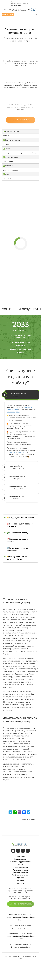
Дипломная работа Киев (20, 947)
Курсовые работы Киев (21, 928)
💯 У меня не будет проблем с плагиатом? (20, 525)
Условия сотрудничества (20, 862)
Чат (5, 10)
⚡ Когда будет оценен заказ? (20, 518)
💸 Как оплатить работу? (18, 533)
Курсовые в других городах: (21, 914)
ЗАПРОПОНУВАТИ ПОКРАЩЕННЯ (20, 904)
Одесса (19, 917)
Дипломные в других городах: (21, 933)
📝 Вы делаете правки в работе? (18, 540)
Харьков (26, 917)
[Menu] (35, 4)
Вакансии (20, 880)
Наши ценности (21, 859)
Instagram (12, 452)
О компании (21, 856)
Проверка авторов (21, 870)
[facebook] (23, 851)
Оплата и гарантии (21, 872)
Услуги (20, 865)
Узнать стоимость (21, 120)
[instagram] (28, 851)
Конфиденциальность (21, 875)
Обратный (35, 10)
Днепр (21, 920)
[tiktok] (18, 851)
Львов (32, 917)
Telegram (21, 452)
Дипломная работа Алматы (20, 944)
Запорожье (11, 917)
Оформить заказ (8, 14)
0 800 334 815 (16, 9)
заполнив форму (13, 412)
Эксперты (21, 883)
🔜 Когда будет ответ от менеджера (17, 549)
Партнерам (21, 878)
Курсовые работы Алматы (21, 925)
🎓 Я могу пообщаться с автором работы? (18, 558)
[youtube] (13, 851)
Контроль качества (21, 867)
